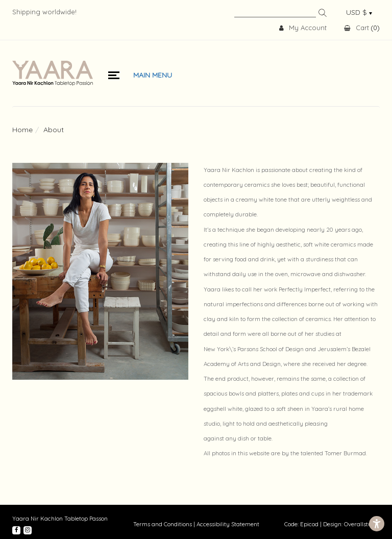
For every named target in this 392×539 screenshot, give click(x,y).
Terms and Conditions (163, 524)
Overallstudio (362, 524)
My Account (303, 28)
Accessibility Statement (228, 524)
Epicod (309, 524)
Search (323, 13)
